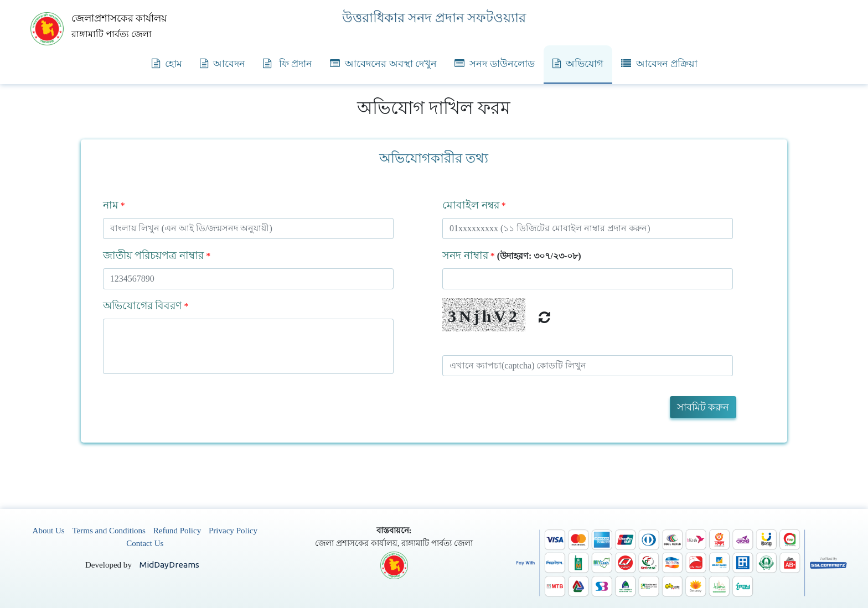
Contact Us (145, 543)
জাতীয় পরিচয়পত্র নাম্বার (154, 255)
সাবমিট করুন (703, 407)
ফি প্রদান (288, 64)
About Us (49, 531)
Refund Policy (177, 531)
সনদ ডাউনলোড (495, 64)
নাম (111, 205)
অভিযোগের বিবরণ (143, 306)
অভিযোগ (578, 64)
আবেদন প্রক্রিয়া (660, 64)
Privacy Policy (233, 531)
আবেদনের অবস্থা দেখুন (383, 64)
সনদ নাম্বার (465, 255)
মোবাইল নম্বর (471, 205)
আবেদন (223, 64)
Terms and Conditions (109, 531)
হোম (167, 64)
